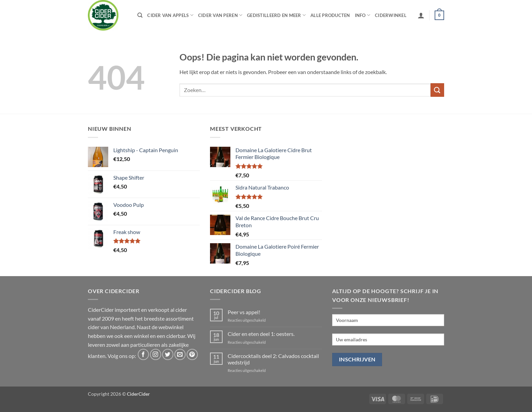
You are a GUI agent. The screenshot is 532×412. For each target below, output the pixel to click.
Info (363, 15)
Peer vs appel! (244, 312)
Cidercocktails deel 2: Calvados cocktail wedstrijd (273, 359)
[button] (421, 15)
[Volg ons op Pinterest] (192, 354)
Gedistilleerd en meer (276, 15)
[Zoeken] (140, 15)
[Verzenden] (437, 90)
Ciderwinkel (391, 15)
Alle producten (330, 15)
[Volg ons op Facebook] (143, 354)
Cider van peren (220, 15)
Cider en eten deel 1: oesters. (261, 334)
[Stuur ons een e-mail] (180, 354)
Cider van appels (170, 15)
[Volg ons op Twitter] (168, 354)
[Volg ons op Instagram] (156, 354)
